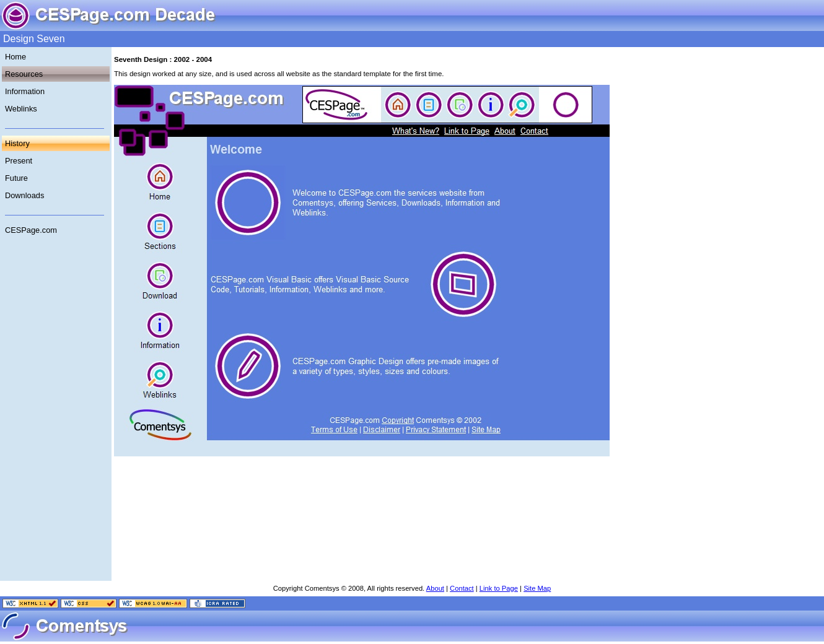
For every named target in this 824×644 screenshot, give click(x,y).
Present (19, 161)
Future (16, 178)
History (17, 143)
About (435, 588)
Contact (462, 588)
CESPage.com (31, 230)
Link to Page (499, 588)
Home (15, 57)
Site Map (537, 588)
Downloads (24, 195)
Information (25, 91)
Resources (24, 74)
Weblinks (21, 109)
